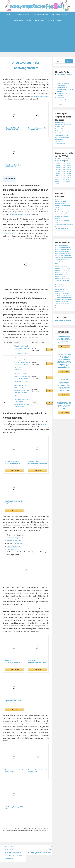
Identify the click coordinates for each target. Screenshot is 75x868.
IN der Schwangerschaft (40, 15)
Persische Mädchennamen (64, 325)
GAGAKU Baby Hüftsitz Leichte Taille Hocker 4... (12, 449)
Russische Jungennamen (63, 327)
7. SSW (57, 161)
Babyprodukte (18, 20)
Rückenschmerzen (13, 536)
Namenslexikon (40, 20)
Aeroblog (27, 859)
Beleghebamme (9, 233)
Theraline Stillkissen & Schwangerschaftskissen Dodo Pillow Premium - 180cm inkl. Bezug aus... (21, 351)
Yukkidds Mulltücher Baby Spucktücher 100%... (13, 166)
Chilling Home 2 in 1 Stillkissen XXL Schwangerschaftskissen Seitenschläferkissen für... (21, 381)
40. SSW (58, 205)
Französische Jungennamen (64, 302)
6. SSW (70, 159)
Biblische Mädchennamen (63, 300)
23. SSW (64, 180)
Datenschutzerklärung (45, 859)
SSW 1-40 (51, 20)
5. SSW (64, 159)
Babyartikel (29, 20)
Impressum (34, 859)
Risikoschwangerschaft (15, 533)
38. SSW (64, 201)
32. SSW (64, 192)
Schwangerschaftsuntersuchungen (15, 239)
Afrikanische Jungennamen (64, 272)
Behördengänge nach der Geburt (21, 215)
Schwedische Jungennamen (64, 331)
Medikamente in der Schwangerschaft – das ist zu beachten (64, 89)
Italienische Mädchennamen (64, 314)
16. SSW (58, 171)
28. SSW (58, 188)
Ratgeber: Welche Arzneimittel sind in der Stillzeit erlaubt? (64, 83)
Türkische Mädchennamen (64, 348)
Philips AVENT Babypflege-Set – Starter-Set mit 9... (13, 129)
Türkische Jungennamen (63, 346)
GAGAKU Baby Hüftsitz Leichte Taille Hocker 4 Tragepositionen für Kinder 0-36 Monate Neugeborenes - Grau (64, 386)
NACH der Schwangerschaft (59, 15)
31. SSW (58, 192)
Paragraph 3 (44, 411)
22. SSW (58, 180)
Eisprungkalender (61, 224)
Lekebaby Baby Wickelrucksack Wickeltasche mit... (38, 449)
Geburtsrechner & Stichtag (63, 239)
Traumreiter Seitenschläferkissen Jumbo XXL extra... (37, 648)
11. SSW (64, 163)
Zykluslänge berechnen (62, 254)
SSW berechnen (60, 243)
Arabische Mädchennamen (64, 295)
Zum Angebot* (52, 351)
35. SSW (64, 197)
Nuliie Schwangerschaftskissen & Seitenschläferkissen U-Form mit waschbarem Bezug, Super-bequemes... (21, 361)
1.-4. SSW (58, 159)
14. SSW (64, 167)
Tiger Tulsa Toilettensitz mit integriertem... (13, 489)
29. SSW (64, 188)
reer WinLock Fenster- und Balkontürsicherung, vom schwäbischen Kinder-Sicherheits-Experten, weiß (64, 451)
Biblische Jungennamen (63, 297)
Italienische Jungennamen (63, 312)
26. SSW (64, 184)
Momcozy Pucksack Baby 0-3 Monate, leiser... (14, 757)
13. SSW (58, 167)
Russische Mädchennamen (64, 329)
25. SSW (58, 184)
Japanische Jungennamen (64, 316)
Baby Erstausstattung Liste (64, 123)
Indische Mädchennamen (63, 310)
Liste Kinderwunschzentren (64, 133)
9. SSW (68, 161)
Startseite (56, 859)
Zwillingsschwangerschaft (16, 524)
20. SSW (64, 176)
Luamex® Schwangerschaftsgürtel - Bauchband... (13, 648)
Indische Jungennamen (63, 308)
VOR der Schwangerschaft (22, 15)
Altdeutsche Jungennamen (64, 279)
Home (9, 15)
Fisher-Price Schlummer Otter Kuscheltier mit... (38, 129)
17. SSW (64, 171)
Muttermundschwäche (15, 527)
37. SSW (58, 201)
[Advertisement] (38, 40)
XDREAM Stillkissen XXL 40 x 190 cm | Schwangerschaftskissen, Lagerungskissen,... (21, 391)
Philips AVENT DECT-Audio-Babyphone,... (13, 687)
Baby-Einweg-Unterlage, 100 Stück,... (14, 794)
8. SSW (63, 161)
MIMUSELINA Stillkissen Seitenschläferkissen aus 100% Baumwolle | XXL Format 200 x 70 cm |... (21, 372)
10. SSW (58, 163)
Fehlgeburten (20, 530)
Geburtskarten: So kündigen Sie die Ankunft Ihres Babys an (64, 77)
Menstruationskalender (62, 241)
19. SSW (58, 176)
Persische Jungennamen (63, 323)
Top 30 (59, 20)
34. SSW (58, 197)
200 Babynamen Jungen (63, 270)
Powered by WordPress (12, 859)
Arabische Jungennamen (63, 293)
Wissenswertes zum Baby (63, 135)
